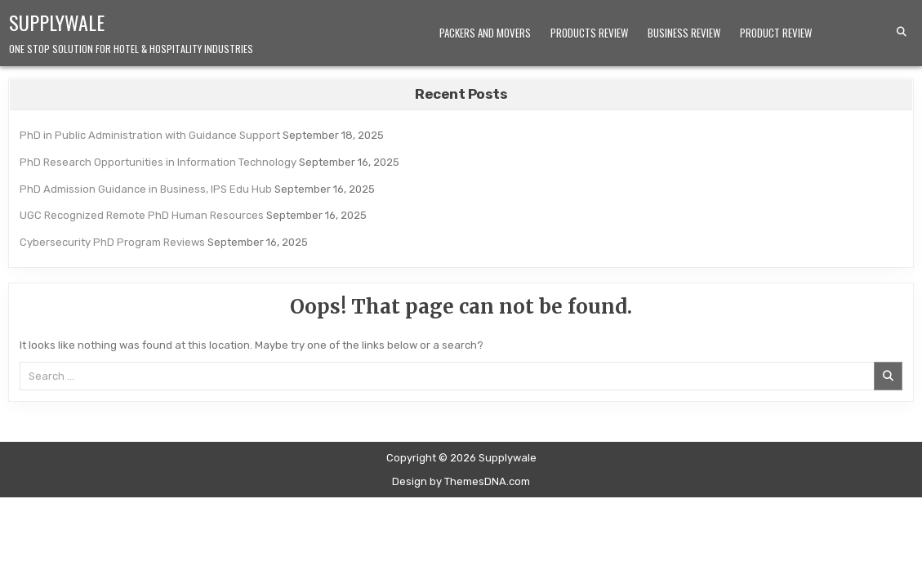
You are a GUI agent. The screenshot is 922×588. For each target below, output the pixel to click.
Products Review (589, 33)
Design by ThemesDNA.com (461, 481)
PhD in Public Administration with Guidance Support (150, 135)
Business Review (684, 33)
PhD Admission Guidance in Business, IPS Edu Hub (146, 189)
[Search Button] (902, 32)
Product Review (776, 33)
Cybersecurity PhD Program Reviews (112, 242)
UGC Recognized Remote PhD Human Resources (142, 215)
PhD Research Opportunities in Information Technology (158, 162)
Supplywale (57, 22)
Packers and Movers (485, 33)
